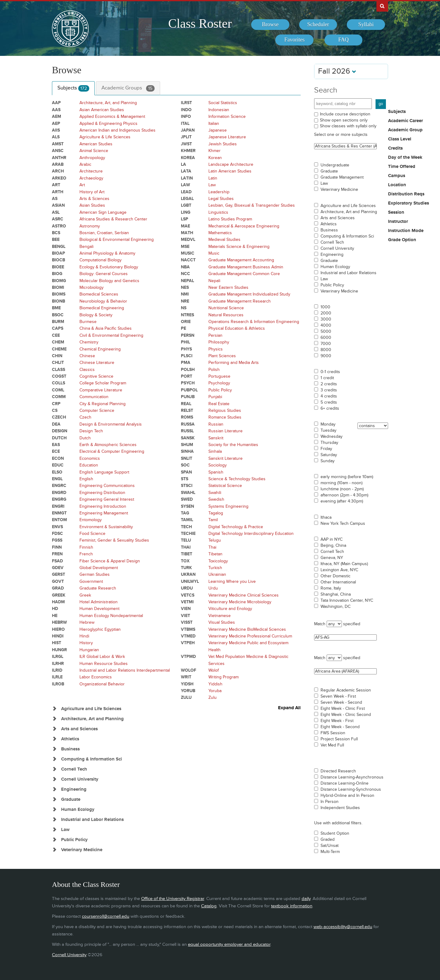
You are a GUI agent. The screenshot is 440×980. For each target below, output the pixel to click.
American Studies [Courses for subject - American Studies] (96, 144)
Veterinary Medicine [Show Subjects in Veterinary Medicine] (82, 850)
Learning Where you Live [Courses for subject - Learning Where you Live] (232, 581)
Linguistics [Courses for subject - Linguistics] (218, 212)
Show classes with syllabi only (348, 126)
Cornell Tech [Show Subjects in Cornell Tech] (74, 769)
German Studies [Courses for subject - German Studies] (95, 574)
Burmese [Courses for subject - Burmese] (88, 322)
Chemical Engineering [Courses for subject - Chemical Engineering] (100, 349)
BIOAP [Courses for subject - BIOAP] (59, 253)
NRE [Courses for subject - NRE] (185, 301)
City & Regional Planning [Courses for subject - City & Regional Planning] (103, 404)
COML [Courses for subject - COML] (58, 390)
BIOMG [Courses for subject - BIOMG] (59, 281)
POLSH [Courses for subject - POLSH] (188, 370)
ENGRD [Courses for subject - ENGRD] (59, 493)
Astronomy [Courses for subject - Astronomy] (90, 226)
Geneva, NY (332, 558)
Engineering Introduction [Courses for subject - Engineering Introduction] (103, 506)
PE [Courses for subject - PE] (183, 328)
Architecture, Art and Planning (349, 212)
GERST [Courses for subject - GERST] (59, 574)
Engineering (332, 255)
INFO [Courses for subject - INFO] (186, 116)
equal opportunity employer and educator (229, 944)
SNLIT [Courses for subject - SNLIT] (187, 458)
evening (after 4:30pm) (342, 501)
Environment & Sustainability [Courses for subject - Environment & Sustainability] (106, 527)
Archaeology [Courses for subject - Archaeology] (91, 178)
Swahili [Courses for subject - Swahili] (215, 493)
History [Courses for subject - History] (86, 643)
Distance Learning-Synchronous (351, 789)
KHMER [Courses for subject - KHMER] (188, 151)
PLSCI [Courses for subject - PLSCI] (187, 356)
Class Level (400, 139)
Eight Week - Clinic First (343, 709)
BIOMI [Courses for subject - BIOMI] (58, 287)
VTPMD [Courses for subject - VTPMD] (188, 657)
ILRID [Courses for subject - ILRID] (57, 670)
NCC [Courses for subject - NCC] (185, 274)
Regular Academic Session (346, 690)
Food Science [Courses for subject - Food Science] (92, 534)
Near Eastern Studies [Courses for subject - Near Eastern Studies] (228, 287)
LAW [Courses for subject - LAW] (185, 185)
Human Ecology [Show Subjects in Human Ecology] (78, 809)
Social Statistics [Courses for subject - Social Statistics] (223, 103)
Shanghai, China (336, 594)
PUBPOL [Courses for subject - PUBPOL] (189, 390)
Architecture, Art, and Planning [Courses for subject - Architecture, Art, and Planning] (108, 103)
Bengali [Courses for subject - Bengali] (86, 247)
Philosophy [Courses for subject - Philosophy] (219, 342)
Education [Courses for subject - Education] (89, 465)
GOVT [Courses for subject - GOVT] (58, 581)
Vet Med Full (332, 745)
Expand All (289, 708)
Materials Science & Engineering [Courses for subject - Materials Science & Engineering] (239, 247)
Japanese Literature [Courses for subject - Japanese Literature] (227, 137)
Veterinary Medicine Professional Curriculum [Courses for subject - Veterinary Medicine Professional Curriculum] (250, 636)
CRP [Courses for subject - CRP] (56, 404)
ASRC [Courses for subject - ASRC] (58, 219)
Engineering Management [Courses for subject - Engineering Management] (104, 513)
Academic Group (405, 130)
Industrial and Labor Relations (348, 273)
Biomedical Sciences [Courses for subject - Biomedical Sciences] (99, 294)
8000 (326, 350)
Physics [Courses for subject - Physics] (216, 349)
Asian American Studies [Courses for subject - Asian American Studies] (102, 110)
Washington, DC (335, 607)
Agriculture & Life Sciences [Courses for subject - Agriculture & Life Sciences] (105, 137)
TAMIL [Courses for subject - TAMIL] (187, 520)
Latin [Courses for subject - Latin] (213, 178)
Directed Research (338, 771)
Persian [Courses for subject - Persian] (215, 335)
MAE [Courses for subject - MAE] (185, 226)
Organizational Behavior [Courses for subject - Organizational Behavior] (102, 684)
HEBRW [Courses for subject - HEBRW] (59, 622)
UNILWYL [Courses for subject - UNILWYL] (190, 581)
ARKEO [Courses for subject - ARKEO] (59, 178)
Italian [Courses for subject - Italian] (214, 123)
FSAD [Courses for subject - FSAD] (57, 561)
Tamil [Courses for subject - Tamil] (213, 520)
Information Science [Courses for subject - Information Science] (227, 116)
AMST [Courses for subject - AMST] (58, 144)
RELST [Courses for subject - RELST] (187, 410)
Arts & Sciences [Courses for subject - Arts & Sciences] (94, 199)
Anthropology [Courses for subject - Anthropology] (92, 158)
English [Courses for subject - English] (86, 479)
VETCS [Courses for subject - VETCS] (188, 595)
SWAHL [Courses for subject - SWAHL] (188, 493)
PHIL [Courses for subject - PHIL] (185, 342)
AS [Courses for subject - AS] (55, 199)
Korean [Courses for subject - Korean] (215, 158)
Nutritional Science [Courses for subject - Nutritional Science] (226, 308)
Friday (326, 449)
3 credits (329, 390)
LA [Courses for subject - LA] (183, 164)
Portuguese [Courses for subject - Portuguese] (219, 376)
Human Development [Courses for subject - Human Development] (99, 609)
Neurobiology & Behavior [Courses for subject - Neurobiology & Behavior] (103, 301)
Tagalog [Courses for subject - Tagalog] (216, 513)
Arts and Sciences (338, 218)
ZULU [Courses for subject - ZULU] (186, 697)
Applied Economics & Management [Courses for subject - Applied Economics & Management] (112, 116)
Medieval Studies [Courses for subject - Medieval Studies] (224, 240)
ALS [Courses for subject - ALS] (56, 137)
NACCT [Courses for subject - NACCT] (188, 260)
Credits (395, 148)
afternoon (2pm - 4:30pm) (344, 495)
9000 (326, 356)
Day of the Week (405, 158)
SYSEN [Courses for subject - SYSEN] (187, 506)
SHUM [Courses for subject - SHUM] (187, 445)
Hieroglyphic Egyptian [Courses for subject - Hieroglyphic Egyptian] (100, 629)
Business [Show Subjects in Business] (70, 749)
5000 (326, 332)
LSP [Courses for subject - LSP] (185, 219)
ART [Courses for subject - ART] (56, 185)
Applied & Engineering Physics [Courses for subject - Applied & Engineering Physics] (108, 123)
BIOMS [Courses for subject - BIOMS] (59, 294)
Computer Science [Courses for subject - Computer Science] (97, 410)
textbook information (292, 906)
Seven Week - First (338, 696)
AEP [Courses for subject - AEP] (56, 123)
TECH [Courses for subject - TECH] (186, 527)
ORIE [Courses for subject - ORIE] (186, 322)
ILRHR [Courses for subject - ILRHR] (58, 664)
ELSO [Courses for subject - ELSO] (57, 472)
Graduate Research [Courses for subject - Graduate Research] (98, 588)
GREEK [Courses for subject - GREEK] (59, 595)
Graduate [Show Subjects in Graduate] (71, 799)
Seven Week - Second (341, 702)
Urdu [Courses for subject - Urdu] (213, 588)
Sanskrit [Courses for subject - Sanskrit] (216, 438)
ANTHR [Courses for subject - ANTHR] (59, 158)
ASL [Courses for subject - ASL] (56, 212)
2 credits (329, 384)
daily (306, 899)
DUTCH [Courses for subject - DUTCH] (59, 438)
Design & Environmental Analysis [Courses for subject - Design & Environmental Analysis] (111, 424)
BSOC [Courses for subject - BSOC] (58, 315)
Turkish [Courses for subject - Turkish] (215, 568)
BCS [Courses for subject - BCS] (56, 233)
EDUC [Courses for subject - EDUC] (58, 465)
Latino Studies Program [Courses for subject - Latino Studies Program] (230, 219)
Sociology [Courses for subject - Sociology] (218, 465)
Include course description (345, 114)
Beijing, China (333, 546)
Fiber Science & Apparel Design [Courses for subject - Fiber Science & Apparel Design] (110, 561)
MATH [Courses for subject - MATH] (187, 233)
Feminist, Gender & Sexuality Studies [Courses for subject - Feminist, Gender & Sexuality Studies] (114, 540)
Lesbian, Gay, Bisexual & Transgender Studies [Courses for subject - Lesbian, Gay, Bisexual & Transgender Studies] (252, 205)
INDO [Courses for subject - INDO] (186, 110)
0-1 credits (330, 372)
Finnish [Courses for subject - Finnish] (86, 547)
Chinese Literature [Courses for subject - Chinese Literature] (97, 363)
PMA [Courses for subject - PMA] (186, 363)
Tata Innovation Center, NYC (347, 601)
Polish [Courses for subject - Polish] (214, 370)
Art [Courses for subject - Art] (82, 185)
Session (396, 212)
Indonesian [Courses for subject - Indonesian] (219, 110)
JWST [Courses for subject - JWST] (186, 144)
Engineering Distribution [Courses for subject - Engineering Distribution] (102, 493)
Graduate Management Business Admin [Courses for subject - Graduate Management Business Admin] (246, 267)
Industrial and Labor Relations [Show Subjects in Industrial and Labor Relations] (92, 820)
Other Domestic (335, 576)
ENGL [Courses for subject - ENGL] (57, 479)
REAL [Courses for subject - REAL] (186, 404)
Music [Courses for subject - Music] (214, 253)
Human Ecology (335, 267)
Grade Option (402, 240)
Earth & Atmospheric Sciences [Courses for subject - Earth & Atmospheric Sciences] (108, 445)
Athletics (329, 224)
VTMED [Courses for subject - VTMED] (188, 636)
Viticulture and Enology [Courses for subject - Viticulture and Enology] (230, 609)
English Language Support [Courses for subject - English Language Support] (104, 472)
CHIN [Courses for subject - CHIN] (57, 356)
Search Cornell (382, 6)
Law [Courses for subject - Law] (212, 185)
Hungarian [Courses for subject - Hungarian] (89, 650)
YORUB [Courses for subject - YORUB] (188, 691)
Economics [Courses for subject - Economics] (90, 458)
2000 (326, 313)
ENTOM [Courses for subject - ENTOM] (59, 520)
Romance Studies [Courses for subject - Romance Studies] (225, 417)
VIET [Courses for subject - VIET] (185, 616)
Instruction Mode (406, 231)
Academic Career (405, 121)
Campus (397, 176)
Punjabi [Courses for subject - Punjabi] (215, 397)
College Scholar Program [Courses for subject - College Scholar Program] (103, 383)
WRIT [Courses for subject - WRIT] (186, 677)
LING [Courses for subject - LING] (186, 212)
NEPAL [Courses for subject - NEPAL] (187, 281)
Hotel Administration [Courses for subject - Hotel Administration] (99, 602)
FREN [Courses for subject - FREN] (57, 554)
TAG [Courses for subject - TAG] (185, 513)
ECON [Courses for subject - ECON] (58, 458)
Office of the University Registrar (173, 899)
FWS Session (333, 733)
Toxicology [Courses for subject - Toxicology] (218, 561)
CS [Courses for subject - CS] (55, 410)
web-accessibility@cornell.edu (343, 927)
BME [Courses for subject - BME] (56, 308)
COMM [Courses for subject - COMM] (59, 397)
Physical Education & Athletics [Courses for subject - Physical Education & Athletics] (237, 328)
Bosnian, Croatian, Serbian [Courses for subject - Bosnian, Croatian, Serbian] (104, 233)
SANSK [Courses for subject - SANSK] (188, 438)
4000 (326, 325)
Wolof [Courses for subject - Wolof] (214, 670)
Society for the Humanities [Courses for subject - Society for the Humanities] (233, 445)
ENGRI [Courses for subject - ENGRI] (58, 506)
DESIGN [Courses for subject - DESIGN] (60, 431)
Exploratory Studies (409, 203)
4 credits (329, 396)
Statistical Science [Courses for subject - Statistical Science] (225, 486)
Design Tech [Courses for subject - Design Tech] (91, 431)
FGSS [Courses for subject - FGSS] (57, 540)
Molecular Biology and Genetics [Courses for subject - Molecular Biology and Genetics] (109, 281)
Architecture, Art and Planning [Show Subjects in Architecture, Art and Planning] (92, 719)
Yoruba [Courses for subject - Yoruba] (215, 691)
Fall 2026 (337, 71)
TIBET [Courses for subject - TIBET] (187, 554)
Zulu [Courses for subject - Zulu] (213, 697)
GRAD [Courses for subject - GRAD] (58, 588)
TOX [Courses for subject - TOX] (185, 561)
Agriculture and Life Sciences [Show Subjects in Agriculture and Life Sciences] (91, 709)
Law (324, 183)
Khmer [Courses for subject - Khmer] (215, 151)
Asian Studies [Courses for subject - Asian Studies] (92, 205)
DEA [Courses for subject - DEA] (56, 424)
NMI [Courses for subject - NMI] (185, 294)
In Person (330, 802)
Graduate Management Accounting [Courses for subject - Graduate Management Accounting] (241, 260)
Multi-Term (330, 852)
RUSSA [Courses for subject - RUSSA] (188, 424)
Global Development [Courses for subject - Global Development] (99, 568)
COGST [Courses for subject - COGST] (59, 376)
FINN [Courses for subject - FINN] (57, 547)
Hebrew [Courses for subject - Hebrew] (87, 622)
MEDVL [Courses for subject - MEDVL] (188, 240)
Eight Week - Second (340, 727)
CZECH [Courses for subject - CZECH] (59, 417)
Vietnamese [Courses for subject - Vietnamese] (220, 616)
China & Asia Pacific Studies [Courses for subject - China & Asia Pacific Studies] (106, 328)
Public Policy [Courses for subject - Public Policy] (220, 390)
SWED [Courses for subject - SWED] (187, 499)
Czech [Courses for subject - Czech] (85, 417)
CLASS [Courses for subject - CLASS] (59, 370)
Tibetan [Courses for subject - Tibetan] (215, 554)
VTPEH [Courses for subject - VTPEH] (188, 643)
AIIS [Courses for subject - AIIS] (56, 130)
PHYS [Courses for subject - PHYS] (186, 349)
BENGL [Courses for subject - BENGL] (59, 247)
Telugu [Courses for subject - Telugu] (215, 540)
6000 (326, 338)
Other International (338, 582)
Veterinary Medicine (339, 190)
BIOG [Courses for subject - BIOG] (57, 274)
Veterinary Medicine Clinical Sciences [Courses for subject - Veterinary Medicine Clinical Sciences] (244, 595)
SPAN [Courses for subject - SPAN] (186, 472)
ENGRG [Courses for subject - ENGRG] (59, 499)
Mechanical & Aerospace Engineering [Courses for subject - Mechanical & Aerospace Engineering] (244, 226)
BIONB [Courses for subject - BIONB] (59, 301)
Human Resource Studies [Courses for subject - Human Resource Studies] (104, 664)
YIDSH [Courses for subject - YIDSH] (187, 684)
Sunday (328, 461)
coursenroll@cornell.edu (106, 916)
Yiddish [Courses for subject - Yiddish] (215, 684)
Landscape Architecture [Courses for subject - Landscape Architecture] (231, 164)
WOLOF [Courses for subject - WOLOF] (189, 670)
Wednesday (332, 437)
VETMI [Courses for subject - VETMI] (187, 602)
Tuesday (328, 430)
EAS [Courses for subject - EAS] (56, 445)
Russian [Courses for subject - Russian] (216, 424)
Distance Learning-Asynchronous (352, 777)
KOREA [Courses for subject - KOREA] (188, 158)
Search (326, 90)
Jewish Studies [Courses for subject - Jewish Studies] (223, 144)
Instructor (398, 222)
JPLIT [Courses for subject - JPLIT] (186, 137)
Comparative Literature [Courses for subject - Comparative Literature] (101, 390)
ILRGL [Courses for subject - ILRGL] (58, 657)
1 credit (327, 378)
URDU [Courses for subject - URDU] (187, 588)
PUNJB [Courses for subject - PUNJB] (188, 397)
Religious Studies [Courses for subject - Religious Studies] (225, 410)
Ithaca (326, 517)
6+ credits (330, 408)
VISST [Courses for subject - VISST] (187, 622)
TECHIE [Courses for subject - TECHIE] (188, 534)
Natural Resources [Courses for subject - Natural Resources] (226, 315)
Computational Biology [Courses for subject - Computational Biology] (101, 260)
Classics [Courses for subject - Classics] (87, 370)
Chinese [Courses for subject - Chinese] (87, 356)
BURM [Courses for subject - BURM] (58, 322)
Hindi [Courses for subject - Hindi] (84, 636)
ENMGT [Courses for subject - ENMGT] (59, 513)
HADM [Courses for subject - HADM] (58, 602)
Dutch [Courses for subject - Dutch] (85, 438)
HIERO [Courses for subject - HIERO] (58, 629)
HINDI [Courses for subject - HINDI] (58, 636)
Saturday (329, 455)
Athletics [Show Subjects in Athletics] (70, 739)
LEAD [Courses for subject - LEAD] (186, 192)
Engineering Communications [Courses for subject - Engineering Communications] (107, 486)
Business (329, 230)
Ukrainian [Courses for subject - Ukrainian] (217, 574)
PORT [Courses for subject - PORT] (187, 376)
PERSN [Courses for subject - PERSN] (188, 335)
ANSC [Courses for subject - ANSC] (58, 151)
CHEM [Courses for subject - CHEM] (58, 342)
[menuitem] (270, 25)
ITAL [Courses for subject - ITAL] (185, 123)
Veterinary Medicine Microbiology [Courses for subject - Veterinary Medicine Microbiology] (240, 602)
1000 (325, 307)
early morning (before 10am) (347, 477)
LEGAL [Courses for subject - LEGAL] (187, 199)
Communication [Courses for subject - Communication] (94, 397)
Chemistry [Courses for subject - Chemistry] (89, 342)
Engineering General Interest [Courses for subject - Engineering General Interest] (107, 499)
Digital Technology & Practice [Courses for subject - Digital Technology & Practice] (236, 527)
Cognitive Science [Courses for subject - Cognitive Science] (96, 376)
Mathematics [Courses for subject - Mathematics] (220, 233)
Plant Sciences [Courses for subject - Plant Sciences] (222, 356)
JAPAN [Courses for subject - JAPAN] (188, 130)
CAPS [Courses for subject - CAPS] (58, 328)
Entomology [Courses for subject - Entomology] (91, 520)
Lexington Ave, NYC (339, 570)
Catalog (209, 906)
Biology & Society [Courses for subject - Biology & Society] (96, 315)
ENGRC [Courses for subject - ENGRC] (59, 486)
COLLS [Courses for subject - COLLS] (59, 383)
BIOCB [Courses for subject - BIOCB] (59, 260)
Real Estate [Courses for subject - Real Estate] (219, 404)
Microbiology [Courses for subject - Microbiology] (92, 287)
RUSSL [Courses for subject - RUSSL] (187, 431)
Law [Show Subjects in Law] (65, 830)
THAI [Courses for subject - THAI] (186, 547)
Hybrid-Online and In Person (347, 796)
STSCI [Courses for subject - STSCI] (187, 486)
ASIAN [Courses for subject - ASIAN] (58, 205)
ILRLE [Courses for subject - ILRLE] (57, 677)
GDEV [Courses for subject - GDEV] (58, 568)
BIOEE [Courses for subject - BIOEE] (58, 267)
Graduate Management (342, 177)
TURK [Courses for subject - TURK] (186, 568)
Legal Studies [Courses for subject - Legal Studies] (221, 199)
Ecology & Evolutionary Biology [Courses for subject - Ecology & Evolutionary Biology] (109, 267)
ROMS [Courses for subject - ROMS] (187, 417)
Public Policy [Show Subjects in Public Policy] (74, 840)
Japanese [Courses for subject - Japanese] (218, 130)
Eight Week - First (337, 721)
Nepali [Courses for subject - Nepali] (214, 281)
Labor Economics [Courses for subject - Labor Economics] (96, 677)
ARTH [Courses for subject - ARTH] (58, 192)
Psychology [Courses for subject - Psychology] (219, 383)
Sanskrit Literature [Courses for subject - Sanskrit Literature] (226, 458)
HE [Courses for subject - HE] (55, 616)
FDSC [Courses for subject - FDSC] (57, 534)
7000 (326, 344)
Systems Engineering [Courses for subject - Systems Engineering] (228, 506)
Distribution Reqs (406, 194)
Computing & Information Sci (347, 236)
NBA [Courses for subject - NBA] (185, 267)
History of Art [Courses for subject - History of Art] (92, 192)
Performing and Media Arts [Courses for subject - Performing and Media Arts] (234, 363)
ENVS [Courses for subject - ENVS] (57, 527)
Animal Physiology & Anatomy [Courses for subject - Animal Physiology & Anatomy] (107, 253)
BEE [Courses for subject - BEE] (56, 240)
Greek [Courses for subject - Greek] (85, 595)
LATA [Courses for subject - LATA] (186, 171)
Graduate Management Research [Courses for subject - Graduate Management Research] (240, 301)
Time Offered (402, 167)
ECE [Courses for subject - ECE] (56, 451)
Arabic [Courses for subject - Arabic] (85, 164)
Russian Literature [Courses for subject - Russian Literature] (226, 431)
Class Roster (200, 24)
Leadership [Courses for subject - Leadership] (219, 192)
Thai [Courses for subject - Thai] (212, 547)
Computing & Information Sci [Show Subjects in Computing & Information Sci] (92, 759)
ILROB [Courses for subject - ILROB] (58, 684)
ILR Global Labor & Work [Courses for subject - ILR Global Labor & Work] (102, 657)
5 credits (329, 402)
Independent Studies (340, 808)
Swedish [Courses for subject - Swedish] (216, 499)
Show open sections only (344, 120)
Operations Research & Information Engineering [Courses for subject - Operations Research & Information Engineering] (254, 322)
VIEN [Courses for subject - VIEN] (186, 609)
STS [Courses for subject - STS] (185, 479)
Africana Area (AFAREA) (345, 671)
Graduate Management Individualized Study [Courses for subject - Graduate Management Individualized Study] (249, 294)
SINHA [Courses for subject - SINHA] (187, 451)
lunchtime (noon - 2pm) (342, 489)
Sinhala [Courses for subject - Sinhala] (215, 451)
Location (397, 185)
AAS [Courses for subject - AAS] (56, 110)
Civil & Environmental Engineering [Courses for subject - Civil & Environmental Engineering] (111, 335)
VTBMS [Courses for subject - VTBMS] (188, 629)
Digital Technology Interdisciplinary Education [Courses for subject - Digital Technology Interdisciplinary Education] (251, 534)
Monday (328, 424)
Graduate (329, 171)
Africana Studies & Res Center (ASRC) (345, 146)
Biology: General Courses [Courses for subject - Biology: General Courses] (104, 274)
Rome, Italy (331, 588)
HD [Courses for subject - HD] (55, 609)
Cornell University (337, 249)
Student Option (335, 833)
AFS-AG (345, 637)
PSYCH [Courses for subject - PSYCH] (188, 383)
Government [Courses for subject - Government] (91, 581)
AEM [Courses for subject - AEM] (57, 116)
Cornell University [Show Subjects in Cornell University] (80, 779)
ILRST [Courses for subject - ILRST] (186, 103)
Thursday (329, 443)
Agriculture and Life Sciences (348, 206)
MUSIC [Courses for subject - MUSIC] (188, 253)
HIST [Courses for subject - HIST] (57, 643)
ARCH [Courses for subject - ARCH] (58, 171)
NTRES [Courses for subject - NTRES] (187, 315)
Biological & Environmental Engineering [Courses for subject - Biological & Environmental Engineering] (117, 240)
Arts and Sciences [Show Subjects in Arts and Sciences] (79, 729)
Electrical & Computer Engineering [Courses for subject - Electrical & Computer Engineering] (112, 451)
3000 (326, 319)
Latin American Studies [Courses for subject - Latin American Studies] (230, 171)
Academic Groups (128, 88)
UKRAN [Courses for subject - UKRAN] (188, 574)
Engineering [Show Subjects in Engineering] (74, 789)
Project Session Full (339, 739)
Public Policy (332, 285)
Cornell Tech (332, 242)
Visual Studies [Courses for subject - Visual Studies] (222, 622)
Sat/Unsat (330, 846)
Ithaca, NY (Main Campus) (344, 564)
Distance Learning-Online (345, 783)
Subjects (73, 88)
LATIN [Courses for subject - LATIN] (187, 178)
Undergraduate (335, 165)
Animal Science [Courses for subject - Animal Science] (94, 151)
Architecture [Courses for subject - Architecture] (91, 171)
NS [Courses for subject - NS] (184, 308)
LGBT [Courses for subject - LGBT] (186, 205)
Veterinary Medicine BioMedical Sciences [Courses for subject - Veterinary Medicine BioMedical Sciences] (247, 629)
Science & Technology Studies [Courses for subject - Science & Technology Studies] (237, 479)
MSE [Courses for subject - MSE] (185, 247)
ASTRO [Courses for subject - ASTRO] (59, 226)
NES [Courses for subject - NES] (185, 287)
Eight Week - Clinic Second (346, 715)
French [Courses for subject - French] (86, 554)
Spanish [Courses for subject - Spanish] (216, 472)
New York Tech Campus (343, 524)
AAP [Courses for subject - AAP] (56, 103)
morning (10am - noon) (341, 483)
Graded (328, 840)
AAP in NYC (332, 539)
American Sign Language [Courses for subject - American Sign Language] (103, 212)
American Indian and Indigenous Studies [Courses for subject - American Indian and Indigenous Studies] (117, 130)
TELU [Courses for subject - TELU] (186, 540)
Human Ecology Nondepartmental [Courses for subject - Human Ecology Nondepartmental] (111, 616)
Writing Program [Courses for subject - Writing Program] (224, 677)
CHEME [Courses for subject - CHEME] (59, 349)
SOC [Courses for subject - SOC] (185, 465)
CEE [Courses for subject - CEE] (56, 335)
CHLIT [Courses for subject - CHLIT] (58, 363)
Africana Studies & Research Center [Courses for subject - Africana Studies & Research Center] (113, 219)
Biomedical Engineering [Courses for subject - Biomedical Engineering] (102, 308)
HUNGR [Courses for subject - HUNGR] (59, 650)
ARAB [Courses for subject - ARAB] (58, 164)
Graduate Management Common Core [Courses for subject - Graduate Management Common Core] (244, 274)
